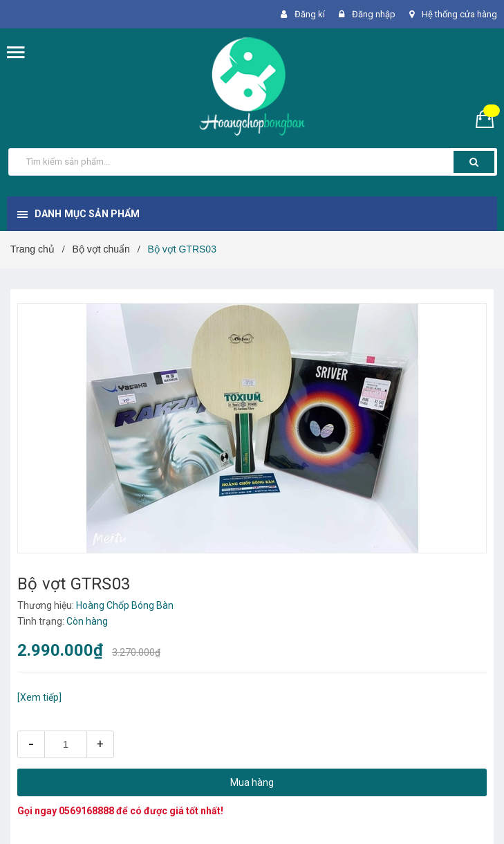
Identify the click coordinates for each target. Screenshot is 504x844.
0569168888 (86, 811)
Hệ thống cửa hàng (459, 14)
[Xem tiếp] (39, 697)
